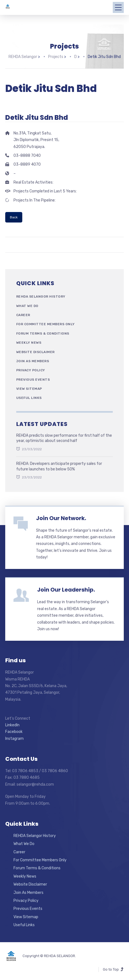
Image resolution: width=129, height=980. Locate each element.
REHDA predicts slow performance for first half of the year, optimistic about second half (64, 438)
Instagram (14, 738)
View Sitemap (29, 388)
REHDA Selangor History (41, 296)
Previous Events (33, 379)
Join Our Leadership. (66, 589)
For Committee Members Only (46, 324)
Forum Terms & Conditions (43, 333)
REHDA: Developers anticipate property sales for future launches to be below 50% (59, 466)
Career (23, 314)
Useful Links (29, 398)
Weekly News (29, 342)
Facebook (14, 731)
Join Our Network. (61, 518)
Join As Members (33, 361)
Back (14, 217)
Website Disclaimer (35, 351)
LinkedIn (12, 725)
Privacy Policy (31, 370)
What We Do (27, 305)
